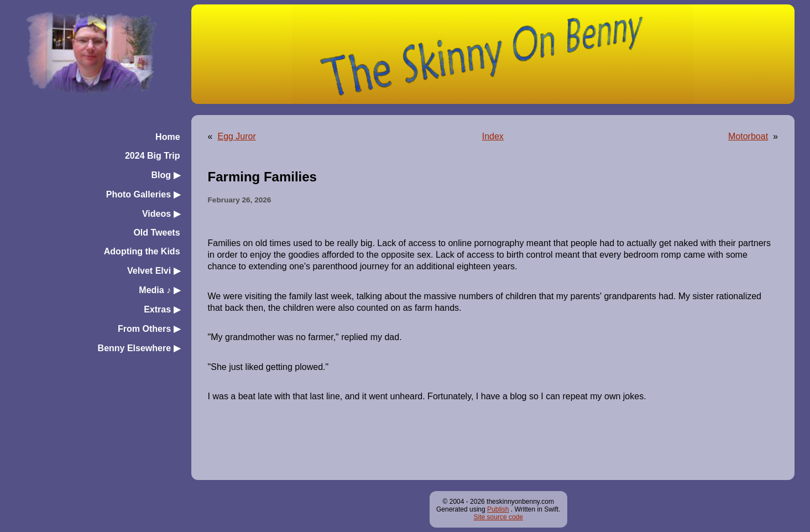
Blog (166, 175)
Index (493, 136)
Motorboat (748, 136)
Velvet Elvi (154, 271)
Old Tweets (156, 233)
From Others (149, 329)
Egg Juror (236, 136)
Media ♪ (159, 290)
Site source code (498, 517)
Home (168, 137)
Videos (161, 214)
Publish (498, 509)
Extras (162, 309)
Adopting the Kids (142, 251)
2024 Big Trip (153, 156)
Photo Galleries (143, 194)
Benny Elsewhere (139, 348)
